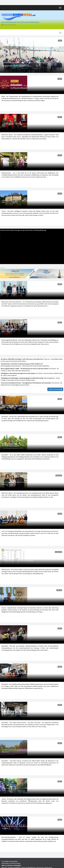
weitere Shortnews (55, 389)
